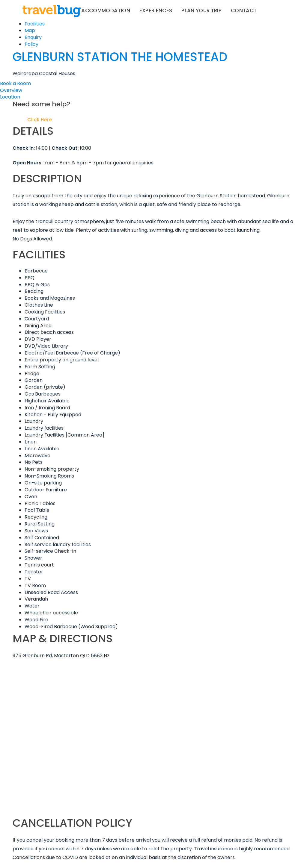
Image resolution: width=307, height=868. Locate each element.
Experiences (156, 10)
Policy (31, 44)
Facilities (35, 24)
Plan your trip (201, 10)
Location (10, 97)
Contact (244, 10)
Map (30, 30)
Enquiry (33, 37)
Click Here (40, 120)
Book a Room (15, 83)
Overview (11, 90)
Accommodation (106, 10)
